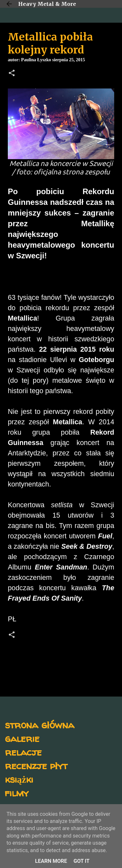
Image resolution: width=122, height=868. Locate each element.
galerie (22, 738)
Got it (81, 861)
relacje (23, 752)
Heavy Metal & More (47, 4)
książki (19, 779)
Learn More (51, 861)
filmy (17, 793)
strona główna (40, 725)
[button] (12, 74)
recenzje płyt (36, 765)
